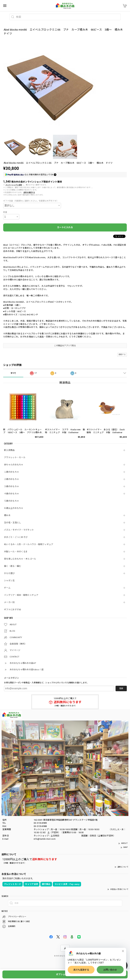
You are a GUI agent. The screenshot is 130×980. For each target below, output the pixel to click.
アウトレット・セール (15, 457)
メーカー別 (9, 602)
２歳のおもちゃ (11, 479)
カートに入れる (65, 227)
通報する (122, 355)
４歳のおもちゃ (11, 494)
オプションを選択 (65, 974)
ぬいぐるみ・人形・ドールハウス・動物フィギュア (29, 544)
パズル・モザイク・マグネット (19, 530)
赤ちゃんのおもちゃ (14, 465)
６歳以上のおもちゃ (14, 508)
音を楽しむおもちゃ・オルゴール (20, 559)
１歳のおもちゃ (11, 472)
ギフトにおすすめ (13, 610)
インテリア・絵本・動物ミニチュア (21, 595)
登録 (121, 688)
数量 (5, 212)
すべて (13, 373)
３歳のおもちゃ (11, 486)
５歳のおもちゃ (11, 501)
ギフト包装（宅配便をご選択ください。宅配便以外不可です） (31, 201)
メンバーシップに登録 (14, 185)
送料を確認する (29, 192)
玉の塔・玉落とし (13, 523)
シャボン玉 (9, 581)
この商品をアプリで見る (65, 346)
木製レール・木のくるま (16, 552)
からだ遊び (9, 573)
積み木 (7, 515)
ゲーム (7, 588)
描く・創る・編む (13, 566)
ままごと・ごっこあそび (16, 537)
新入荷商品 (9, 450)
